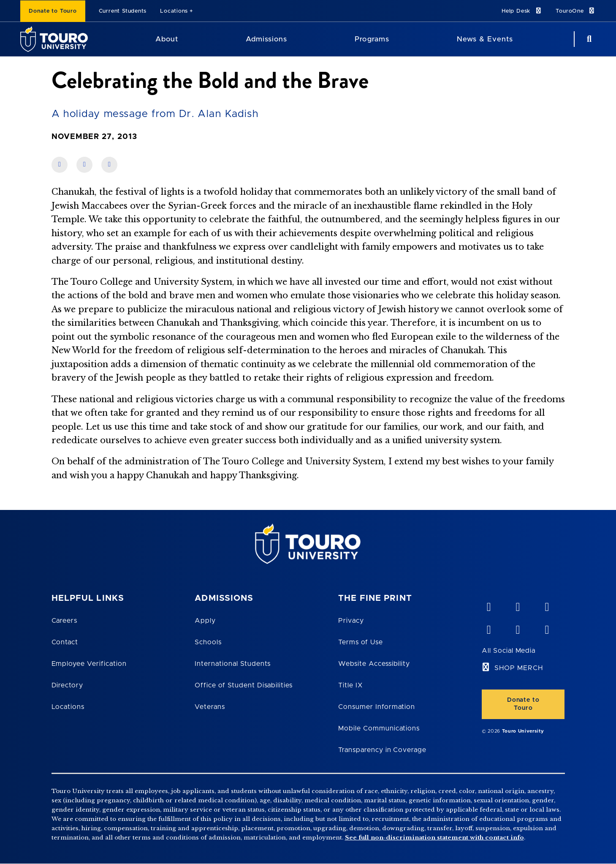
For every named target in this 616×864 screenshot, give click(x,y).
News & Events (485, 39)
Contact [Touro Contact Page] (65, 642)
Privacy (351, 621)
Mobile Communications (379, 728)
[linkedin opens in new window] (547, 605)
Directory (68, 685)
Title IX (350, 685)
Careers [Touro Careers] (65, 621)
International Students (233, 664)
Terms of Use (361, 642)
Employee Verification (89, 664)
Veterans (210, 707)
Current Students (123, 11)
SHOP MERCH (519, 668)
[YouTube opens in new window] (518, 605)
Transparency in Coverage (382, 750)
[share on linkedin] (84, 165)
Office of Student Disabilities (244, 685)
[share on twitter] (109, 165)
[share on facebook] (60, 165)
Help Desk (522, 11)
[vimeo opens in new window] (488, 605)
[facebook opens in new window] (488, 628)
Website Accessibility (374, 664)
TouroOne (576, 11)
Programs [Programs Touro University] (372, 39)
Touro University (523, 731)
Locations (174, 11)
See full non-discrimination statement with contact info (434, 838)
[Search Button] (588, 39)
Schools (208, 642)
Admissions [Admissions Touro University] (266, 39)
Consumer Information (377, 707)
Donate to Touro (53, 11)
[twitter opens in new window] (518, 628)
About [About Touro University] (167, 39)
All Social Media (509, 651)
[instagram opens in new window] (547, 628)
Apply (205, 621)
